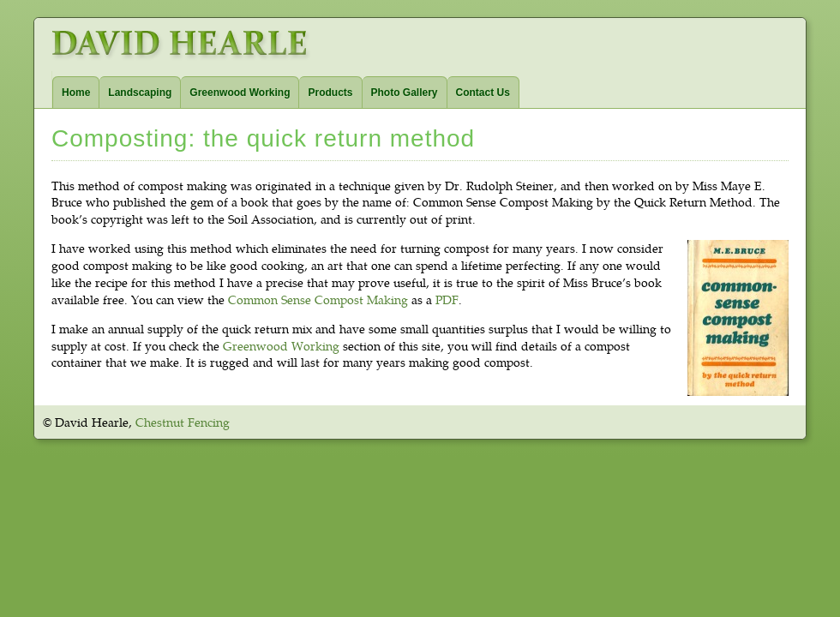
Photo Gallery (405, 93)
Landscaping (140, 93)
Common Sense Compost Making (318, 300)
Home (76, 93)
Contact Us (483, 93)
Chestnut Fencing (183, 422)
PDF (447, 300)
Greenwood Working (240, 93)
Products (330, 93)
